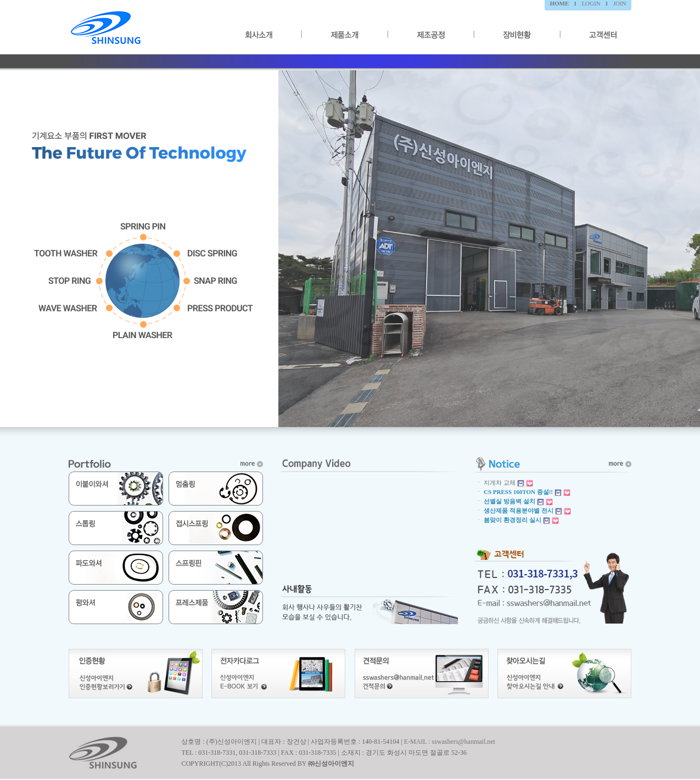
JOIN (620, 3)
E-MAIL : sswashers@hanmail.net (450, 742)
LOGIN (591, 3)
